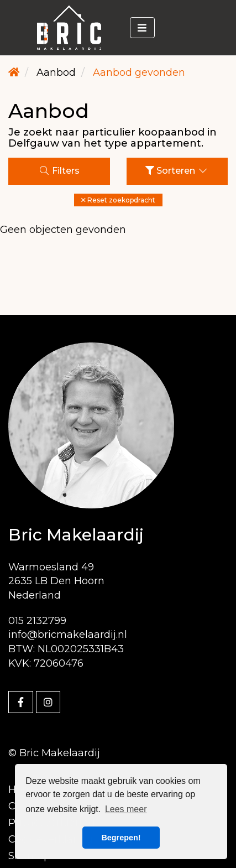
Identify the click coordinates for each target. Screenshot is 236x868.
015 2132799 (37, 621)
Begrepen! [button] (121, 838)
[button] (118, 200)
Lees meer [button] (126, 809)
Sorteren (177, 171)
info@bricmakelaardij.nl (68, 635)
